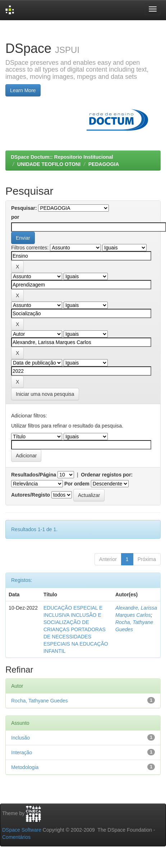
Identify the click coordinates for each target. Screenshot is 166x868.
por (15, 217)
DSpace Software (22, 830)
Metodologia (25, 767)
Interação (22, 752)
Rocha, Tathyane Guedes (40, 701)
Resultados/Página (34, 475)
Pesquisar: (24, 208)
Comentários (16, 837)
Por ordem (77, 484)
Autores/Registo (31, 495)
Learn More (23, 90)
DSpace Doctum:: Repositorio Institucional (62, 157)
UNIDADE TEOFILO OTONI (49, 164)
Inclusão (20, 738)
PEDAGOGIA (104, 164)
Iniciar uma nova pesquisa (45, 394)
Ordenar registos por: (107, 475)
